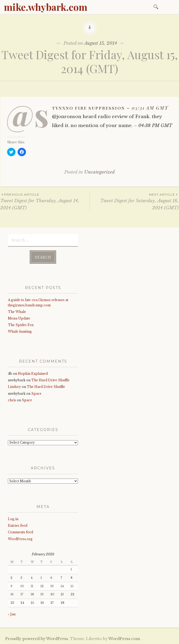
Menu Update (19, 318)
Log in (13, 519)
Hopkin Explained (33, 373)
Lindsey (14, 386)
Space (36, 393)
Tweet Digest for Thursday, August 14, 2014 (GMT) (45, 201)
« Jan (12, 614)
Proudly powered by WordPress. (37, 638)
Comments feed (20, 532)
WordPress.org (20, 538)
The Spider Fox (21, 325)
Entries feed (18, 525)
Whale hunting (20, 331)
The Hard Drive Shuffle (50, 380)
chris (12, 400)
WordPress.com (124, 638)
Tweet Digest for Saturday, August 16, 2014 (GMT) (134, 201)
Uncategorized (99, 172)
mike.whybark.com (46, 7)
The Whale (17, 311)
